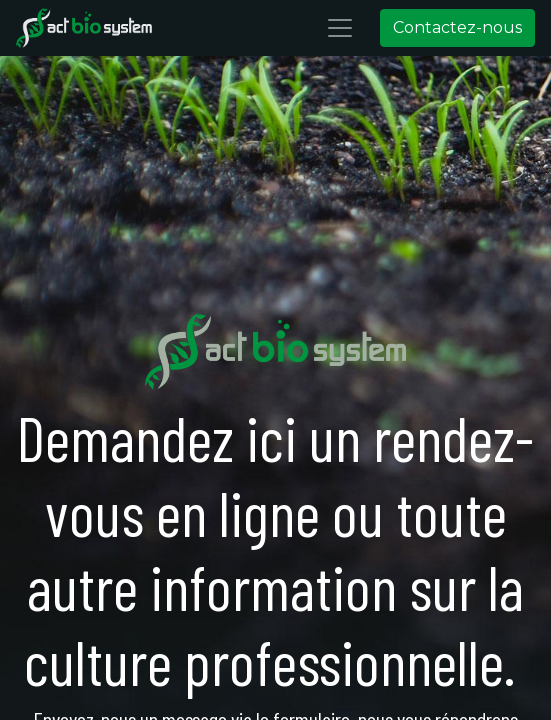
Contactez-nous (457, 27)
